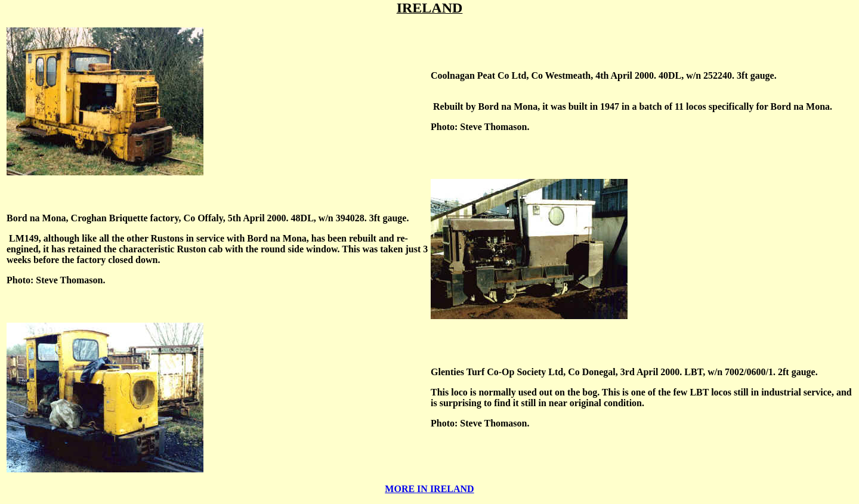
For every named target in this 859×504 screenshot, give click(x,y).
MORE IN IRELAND (429, 489)
